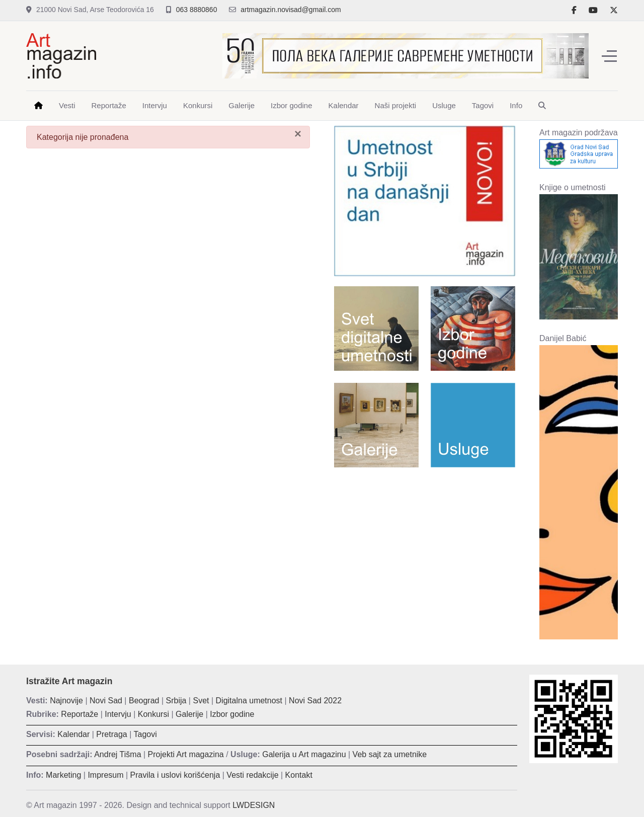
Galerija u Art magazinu (304, 754)
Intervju (118, 714)
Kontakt (299, 775)
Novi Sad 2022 (315, 701)
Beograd (144, 701)
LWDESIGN (254, 805)
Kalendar (73, 734)
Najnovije (66, 701)
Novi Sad (106, 701)
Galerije (189, 714)
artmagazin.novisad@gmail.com (291, 10)
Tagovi (145, 734)
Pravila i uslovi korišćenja (175, 775)
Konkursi (153, 714)
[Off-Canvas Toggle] (609, 56)
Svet (201, 701)
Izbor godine (232, 714)
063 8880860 (197, 10)
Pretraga (111, 734)
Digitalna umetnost (249, 701)
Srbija (176, 701)
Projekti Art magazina (186, 754)
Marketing (63, 775)
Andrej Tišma (117, 754)
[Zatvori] (298, 134)
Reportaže (79, 714)
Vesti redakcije (252, 775)
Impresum (105, 775)
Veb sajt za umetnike (390, 754)
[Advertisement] (425, 548)
